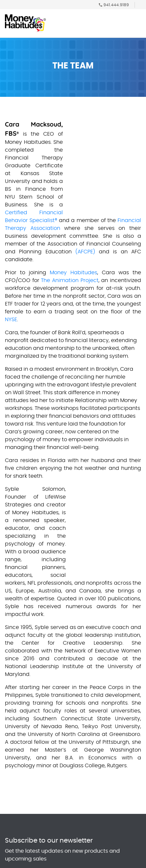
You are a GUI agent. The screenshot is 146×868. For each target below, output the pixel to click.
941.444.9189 (116, 5)
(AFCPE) (85, 252)
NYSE (11, 320)
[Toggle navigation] (137, 25)
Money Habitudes (73, 273)
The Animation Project (70, 280)
